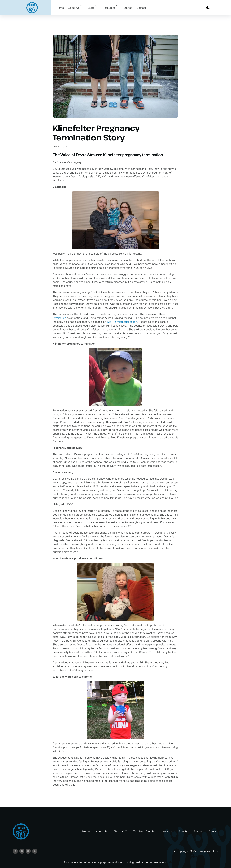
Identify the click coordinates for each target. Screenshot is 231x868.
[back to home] (32, 8)
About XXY (120, 831)
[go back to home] (21, 831)
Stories (128, 8)
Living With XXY (208, 851)
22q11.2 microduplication (122, 322)
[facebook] (15, 851)
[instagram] (28, 851)
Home (60, 8)
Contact (141, 8)
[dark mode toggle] (208, 8)
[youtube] (35, 851)
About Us (102, 831)
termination (59, 318)
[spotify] (22, 851)
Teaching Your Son (145, 831)
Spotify (183, 831)
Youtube (167, 831)
